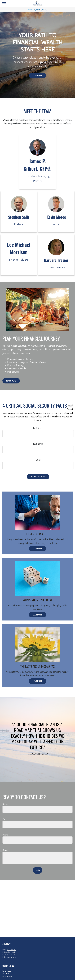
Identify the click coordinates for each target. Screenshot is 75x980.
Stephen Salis (19, 217)
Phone (5, 835)
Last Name (38, 444)
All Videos (6, 974)
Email (38, 460)
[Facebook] (4, 961)
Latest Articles (7, 971)
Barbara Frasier (56, 260)
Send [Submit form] (38, 870)
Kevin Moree (56, 217)
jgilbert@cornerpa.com (10, 957)
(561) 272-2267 (12, 950)
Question (6, 850)
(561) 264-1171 (12, 952)
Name (5, 804)
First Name (38, 428)
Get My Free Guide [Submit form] (38, 477)
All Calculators (7, 976)
